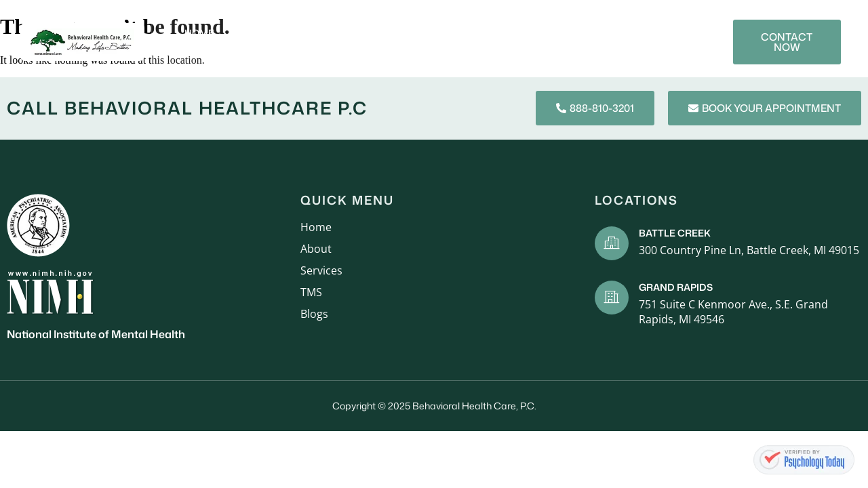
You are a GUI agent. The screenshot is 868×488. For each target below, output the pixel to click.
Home (199, 33)
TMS (560, 33)
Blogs (608, 33)
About (252, 33)
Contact (600, 50)
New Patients (393, 33)
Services (313, 33)
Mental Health (489, 33)
